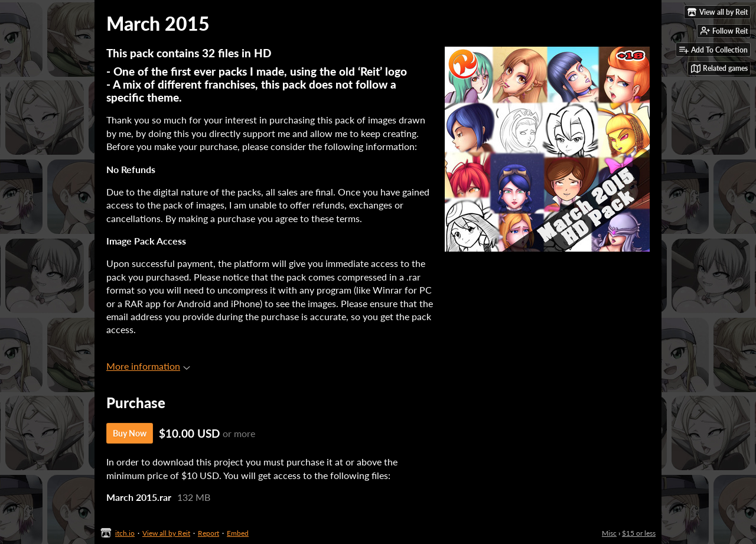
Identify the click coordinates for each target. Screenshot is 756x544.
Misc (609, 533)
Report (208, 533)
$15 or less (639, 533)
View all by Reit (166, 533)
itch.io (125, 533)
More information (148, 366)
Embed (238, 533)
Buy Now (130, 433)
